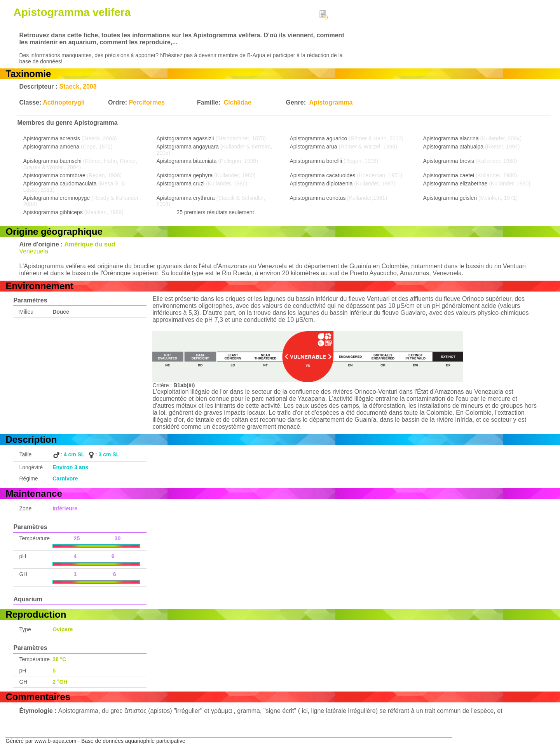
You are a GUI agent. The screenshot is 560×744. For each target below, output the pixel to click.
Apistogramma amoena (51, 147)
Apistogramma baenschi (52, 161)
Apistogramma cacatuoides (322, 175)
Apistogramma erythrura (185, 198)
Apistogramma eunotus (318, 198)
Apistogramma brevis (449, 161)
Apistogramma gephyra (184, 175)
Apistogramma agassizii (185, 138)
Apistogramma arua (313, 147)
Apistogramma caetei (449, 175)
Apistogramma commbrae (54, 175)
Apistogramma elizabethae (455, 183)
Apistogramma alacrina (451, 138)
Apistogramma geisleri (450, 198)
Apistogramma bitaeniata (186, 161)
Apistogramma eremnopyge (56, 198)
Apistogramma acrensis (51, 138)
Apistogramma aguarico (318, 138)
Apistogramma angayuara (187, 147)
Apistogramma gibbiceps (53, 212)
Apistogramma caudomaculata (60, 183)
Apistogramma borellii (316, 161)
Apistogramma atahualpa (454, 147)
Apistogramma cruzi (180, 183)
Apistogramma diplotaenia (321, 183)
